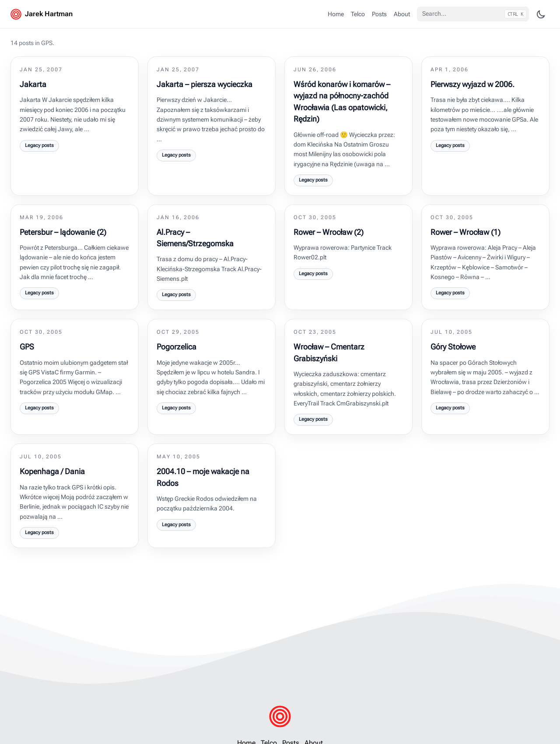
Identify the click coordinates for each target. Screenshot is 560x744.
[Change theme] (541, 14)
